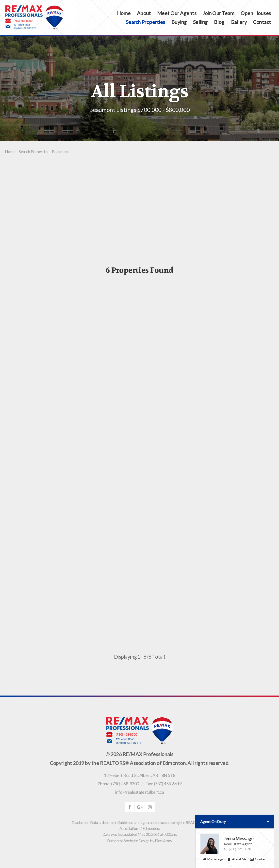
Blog (219, 22)
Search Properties (146, 22)
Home (124, 13)
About (144, 13)
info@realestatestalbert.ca (139, 792)
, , (139, 775)
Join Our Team (219, 13)
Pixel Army (164, 841)
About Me (237, 859)
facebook (130, 807)
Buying (179, 22)
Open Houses (256, 13)
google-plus (140, 807)
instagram (150, 807)
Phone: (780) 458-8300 (118, 784)
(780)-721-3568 (238, 849)
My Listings (213, 859)
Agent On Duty (235, 821)
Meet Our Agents (177, 13)
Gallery (239, 22)
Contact (262, 22)
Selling (200, 22)
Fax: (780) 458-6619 (163, 784)
